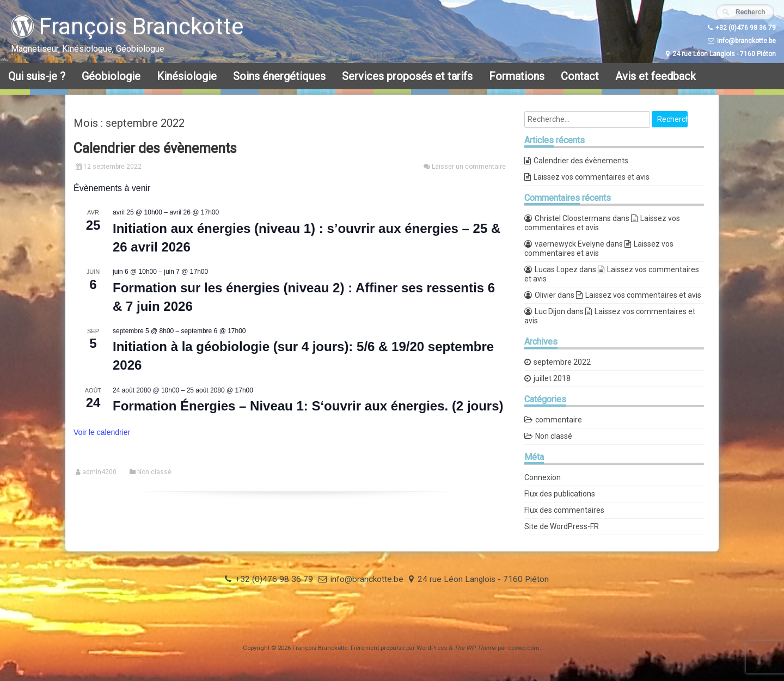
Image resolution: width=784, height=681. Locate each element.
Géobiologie (111, 76)
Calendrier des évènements (155, 148)
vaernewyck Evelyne (569, 244)
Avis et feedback (656, 76)
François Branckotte (127, 26)
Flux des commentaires (564, 510)
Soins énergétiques (279, 76)
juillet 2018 (552, 378)
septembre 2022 (562, 362)
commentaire (559, 420)
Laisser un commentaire (469, 167)
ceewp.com (524, 648)
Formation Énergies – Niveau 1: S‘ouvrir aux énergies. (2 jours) (308, 406)
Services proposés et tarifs (407, 76)
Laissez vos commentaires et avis (592, 177)
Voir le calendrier (102, 432)
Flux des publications (560, 494)
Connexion (543, 477)
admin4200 (99, 472)
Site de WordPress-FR (562, 526)
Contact (580, 76)
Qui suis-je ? (37, 76)
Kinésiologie (187, 76)
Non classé (154, 472)
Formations (517, 76)
